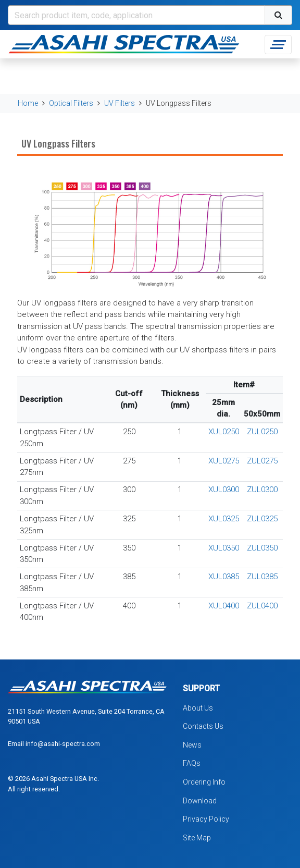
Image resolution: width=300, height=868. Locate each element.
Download (200, 801)
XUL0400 (224, 606)
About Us (198, 708)
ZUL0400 (262, 606)
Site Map (197, 838)
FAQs (192, 763)
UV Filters (120, 103)
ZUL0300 (262, 490)
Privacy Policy (206, 819)
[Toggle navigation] (278, 45)
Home (28, 103)
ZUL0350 (262, 548)
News (192, 745)
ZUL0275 (262, 461)
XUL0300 (224, 490)
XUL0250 (224, 432)
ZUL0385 (262, 577)
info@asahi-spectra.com (63, 744)
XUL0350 (224, 548)
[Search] (136, 15)
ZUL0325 (262, 519)
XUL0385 (224, 577)
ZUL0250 (262, 432)
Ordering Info (204, 782)
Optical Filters (71, 103)
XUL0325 (224, 519)
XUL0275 (224, 461)
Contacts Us (203, 726)
